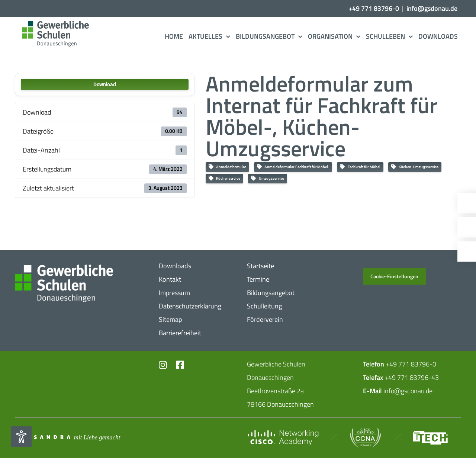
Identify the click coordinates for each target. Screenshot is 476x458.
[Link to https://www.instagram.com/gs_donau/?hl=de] (163, 365)
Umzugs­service (268, 178)
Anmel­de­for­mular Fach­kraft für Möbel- (293, 167)
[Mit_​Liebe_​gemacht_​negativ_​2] (67, 437)
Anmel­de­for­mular (227, 167)
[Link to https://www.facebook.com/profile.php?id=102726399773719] (179, 365)
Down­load (105, 84)
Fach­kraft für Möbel (360, 167)
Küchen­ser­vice (224, 178)
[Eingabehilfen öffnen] (21, 437)
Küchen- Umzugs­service (415, 167)
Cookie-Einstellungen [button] (394, 276)
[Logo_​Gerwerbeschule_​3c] (54, 24)
